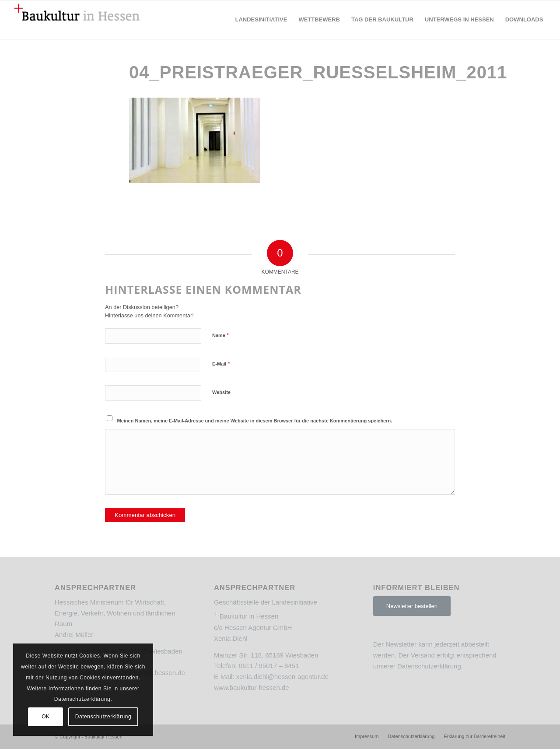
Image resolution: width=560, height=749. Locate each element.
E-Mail (221, 364)
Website (221, 392)
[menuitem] (261, 20)
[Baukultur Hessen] (77, 20)
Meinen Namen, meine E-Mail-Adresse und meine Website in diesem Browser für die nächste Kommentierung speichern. (255, 421)
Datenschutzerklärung (429, 666)
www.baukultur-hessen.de (252, 687)
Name (220, 335)
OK (46, 717)
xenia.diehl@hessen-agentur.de (282, 677)
